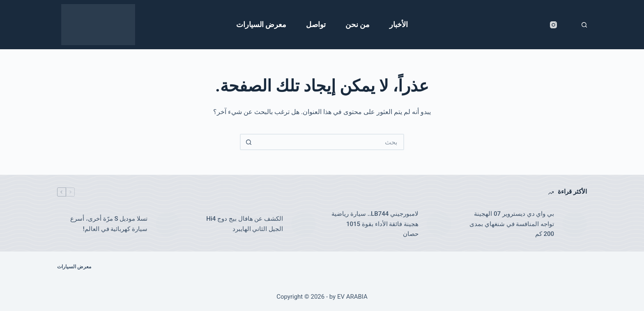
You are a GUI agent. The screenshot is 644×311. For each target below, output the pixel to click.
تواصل (316, 24)
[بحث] (584, 25)
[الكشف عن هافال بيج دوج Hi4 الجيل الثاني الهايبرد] (304, 224)
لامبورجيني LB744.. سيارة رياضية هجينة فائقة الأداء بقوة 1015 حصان (375, 224)
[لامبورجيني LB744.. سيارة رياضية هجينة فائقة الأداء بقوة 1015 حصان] (439, 224)
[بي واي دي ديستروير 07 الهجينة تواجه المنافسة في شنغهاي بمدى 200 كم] (575, 224)
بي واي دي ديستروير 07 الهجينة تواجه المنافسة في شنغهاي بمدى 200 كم (512, 224)
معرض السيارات (261, 24)
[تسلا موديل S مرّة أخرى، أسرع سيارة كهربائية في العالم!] (168, 224)
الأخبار (399, 24)
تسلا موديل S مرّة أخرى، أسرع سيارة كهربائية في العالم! (109, 224)
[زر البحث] (248, 142)
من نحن (358, 24)
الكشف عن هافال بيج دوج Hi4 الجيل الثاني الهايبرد (245, 224)
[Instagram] (553, 25)
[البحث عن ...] (330, 142)
